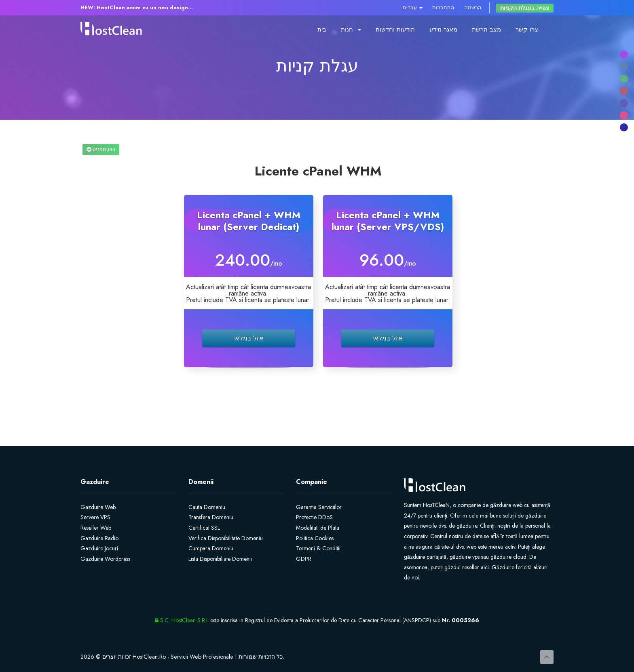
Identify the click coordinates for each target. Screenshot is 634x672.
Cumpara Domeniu (211, 548)
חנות (351, 30)
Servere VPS (95, 517)
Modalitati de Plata (318, 528)
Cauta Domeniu (207, 507)
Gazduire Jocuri (99, 548)
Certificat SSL (204, 528)
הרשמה (473, 7)
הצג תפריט (101, 149)
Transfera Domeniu (211, 517)
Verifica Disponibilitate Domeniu (226, 538)
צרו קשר (527, 30)
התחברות (443, 7)
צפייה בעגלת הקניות (525, 8)
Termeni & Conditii (318, 548)
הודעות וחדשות (395, 30)
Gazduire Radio (99, 538)
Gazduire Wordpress (105, 559)
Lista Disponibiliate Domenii (220, 559)
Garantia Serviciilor (319, 507)
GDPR (304, 559)
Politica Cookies (315, 538)
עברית (413, 7)
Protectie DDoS (314, 517)
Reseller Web (96, 528)
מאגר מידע (443, 30)
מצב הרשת (486, 30)
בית (322, 30)
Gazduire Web (98, 507)
